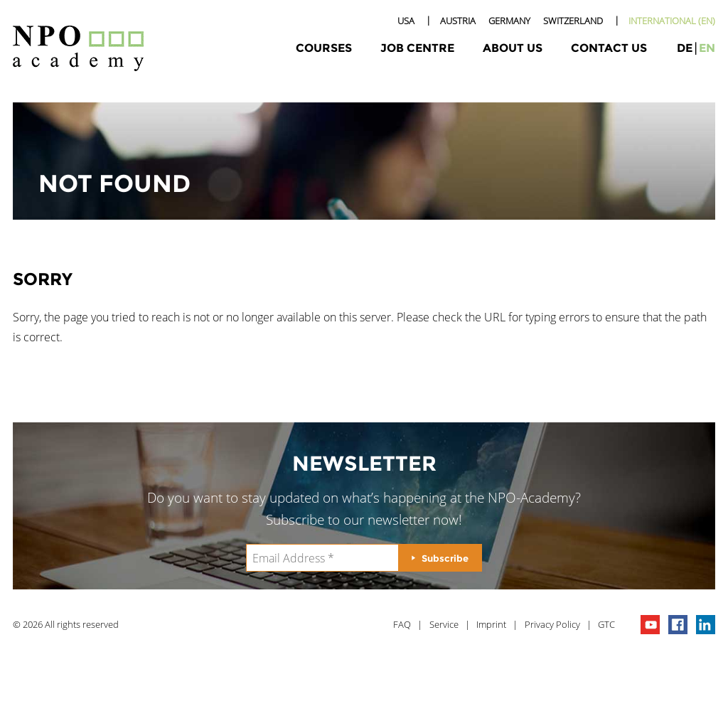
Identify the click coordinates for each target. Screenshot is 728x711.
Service (444, 624)
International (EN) (672, 21)
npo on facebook (678, 625)
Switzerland (573, 21)
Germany (509, 21)
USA (406, 21)
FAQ (402, 624)
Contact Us (609, 48)
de (685, 48)
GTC (606, 624)
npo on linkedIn (706, 625)
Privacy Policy (552, 624)
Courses (324, 48)
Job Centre (417, 48)
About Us (513, 48)
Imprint (491, 624)
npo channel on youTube (650, 625)
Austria (458, 21)
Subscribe (445, 558)
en (707, 48)
